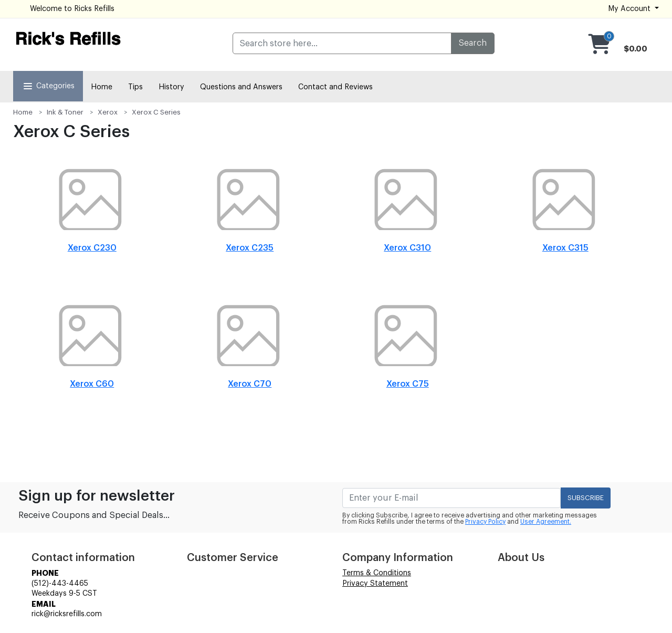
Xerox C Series (156, 112)
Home (102, 87)
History (171, 87)
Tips (135, 87)
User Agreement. (546, 522)
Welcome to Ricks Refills (72, 9)
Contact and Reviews (335, 87)
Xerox (108, 112)
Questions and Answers (241, 87)
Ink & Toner (65, 112)
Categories (48, 86)
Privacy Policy (485, 522)
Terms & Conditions (377, 573)
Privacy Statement (375, 584)
